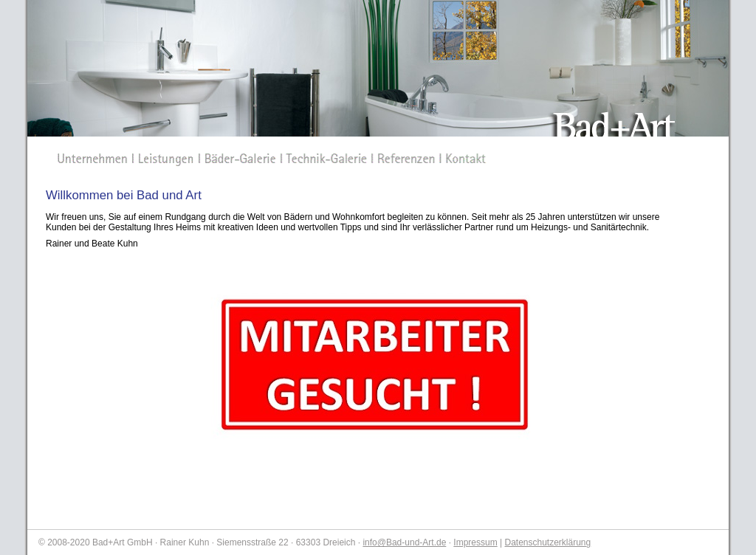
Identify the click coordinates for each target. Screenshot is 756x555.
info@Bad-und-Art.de (404, 542)
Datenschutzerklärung (547, 542)
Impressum (475, 542)
